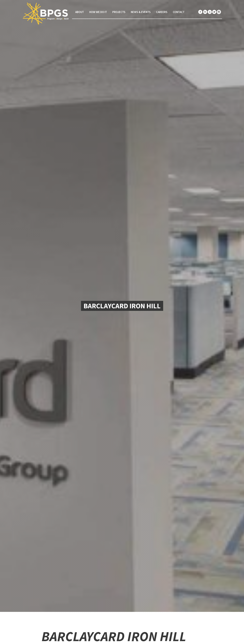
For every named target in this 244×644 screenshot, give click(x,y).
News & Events (141, 12)
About (80, 12)
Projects (119, 12)
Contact (179, 12)
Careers (162, 12)
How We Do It (98, 12)
